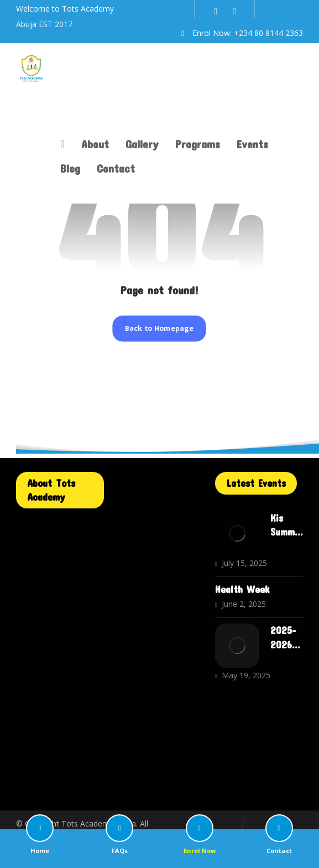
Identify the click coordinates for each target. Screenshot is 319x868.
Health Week (242, 589)
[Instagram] (216, 11)
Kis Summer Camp (286, 532)
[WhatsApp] (234, 11)
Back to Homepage (159, 328)
